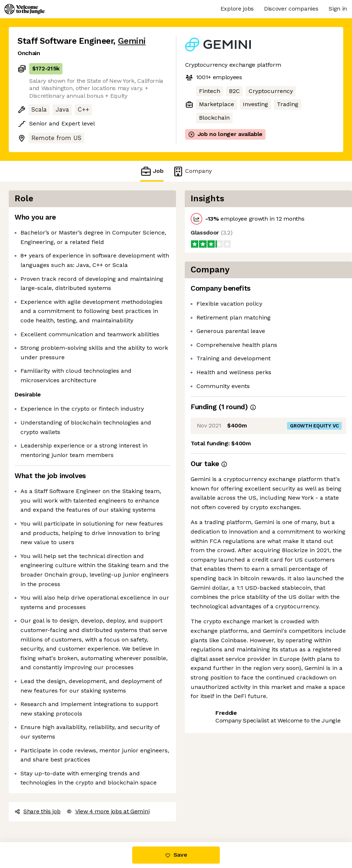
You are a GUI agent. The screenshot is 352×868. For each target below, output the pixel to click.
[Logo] (24, 9)
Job (152, 171)
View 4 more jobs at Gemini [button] (108, 811)
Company (192, 171)
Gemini (132, 41)
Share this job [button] (38, 811)
